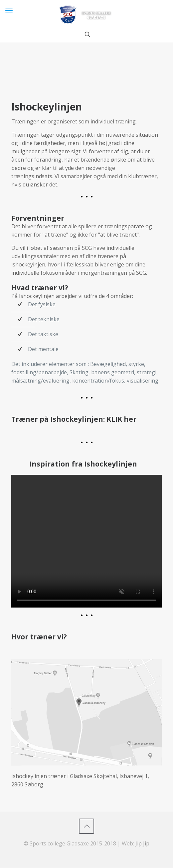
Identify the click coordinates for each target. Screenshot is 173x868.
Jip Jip (142, 843)
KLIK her (121, 419)
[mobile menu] (9, 10)
